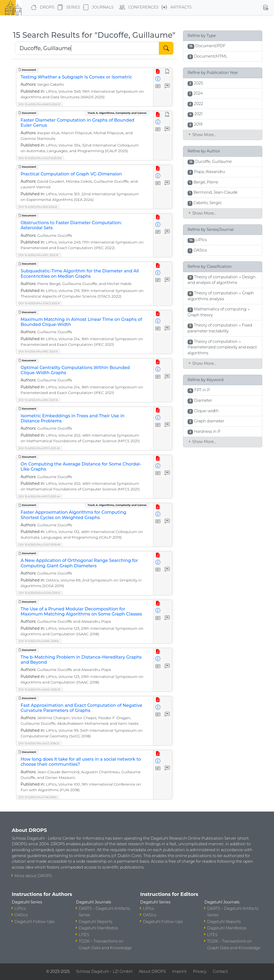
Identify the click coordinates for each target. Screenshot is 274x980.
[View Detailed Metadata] (158, 79)
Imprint (179, 971)
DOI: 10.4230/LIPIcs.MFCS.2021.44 (39, 496)
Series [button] (68, 7)
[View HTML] (167, 72)
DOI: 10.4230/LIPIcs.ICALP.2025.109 (40, 158)
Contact (220, 971)
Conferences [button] (138, 7)
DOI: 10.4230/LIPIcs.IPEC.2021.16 (38, 400)
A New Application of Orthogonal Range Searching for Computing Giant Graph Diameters (79, 563)
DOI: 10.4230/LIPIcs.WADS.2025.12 (39, 104)
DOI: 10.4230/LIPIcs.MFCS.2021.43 (39, 448)
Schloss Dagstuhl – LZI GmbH (104, 971)
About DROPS (152, 971)
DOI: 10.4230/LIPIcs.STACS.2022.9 (39, 303)
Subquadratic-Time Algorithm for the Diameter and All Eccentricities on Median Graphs (80, 273)
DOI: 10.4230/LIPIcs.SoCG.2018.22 (39, 743)
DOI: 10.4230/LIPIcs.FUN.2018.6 (38, 797)
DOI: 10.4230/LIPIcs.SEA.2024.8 (38, 207)
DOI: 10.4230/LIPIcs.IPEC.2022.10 (39, 255)
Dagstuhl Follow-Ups (34, 922)
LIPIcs (20, 908)
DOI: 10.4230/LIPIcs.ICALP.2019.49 (39, 545)
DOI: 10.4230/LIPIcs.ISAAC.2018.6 (39, 641)
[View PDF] (158, 72)
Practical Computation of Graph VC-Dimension (71, 174)
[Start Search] (166, 48)
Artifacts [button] (175, 7)
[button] (265, 7)
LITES (84, 935)
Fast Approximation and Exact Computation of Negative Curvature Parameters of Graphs (81, 708)
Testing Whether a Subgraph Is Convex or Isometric (76, 77)
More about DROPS (33, 876)
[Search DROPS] (87, 48)
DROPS (41, 7)
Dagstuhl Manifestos (98, 928)
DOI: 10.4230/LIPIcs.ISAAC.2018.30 (39, 690)
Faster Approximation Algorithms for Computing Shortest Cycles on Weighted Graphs (73, 515)
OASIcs (21, 915)
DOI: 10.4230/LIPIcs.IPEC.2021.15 (38, 352)
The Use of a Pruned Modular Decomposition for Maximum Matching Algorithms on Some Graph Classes (81, 611)
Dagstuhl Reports (96, 922)
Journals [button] (97, 7)
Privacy (200, 971)
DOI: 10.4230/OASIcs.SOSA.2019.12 (39, 593)
